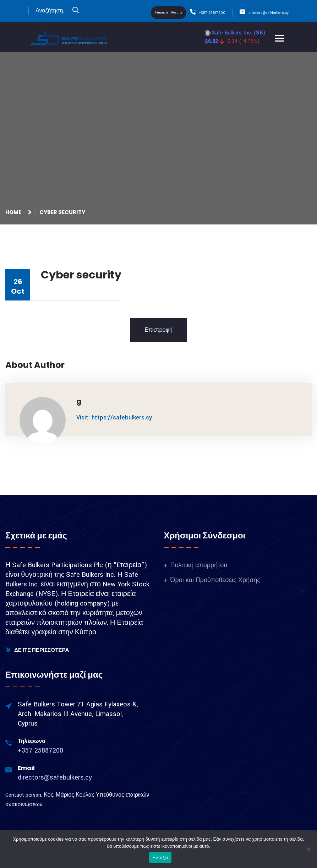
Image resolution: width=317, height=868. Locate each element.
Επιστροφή (158, 330)
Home (14, 212)
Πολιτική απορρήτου (199, 565)
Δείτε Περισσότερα (37, 650)
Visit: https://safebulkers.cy (114, 417)
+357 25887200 (212, 13)
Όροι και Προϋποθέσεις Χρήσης (215, 580)
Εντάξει (160, 858)
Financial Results (169, 13)
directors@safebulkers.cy (269, 13)
